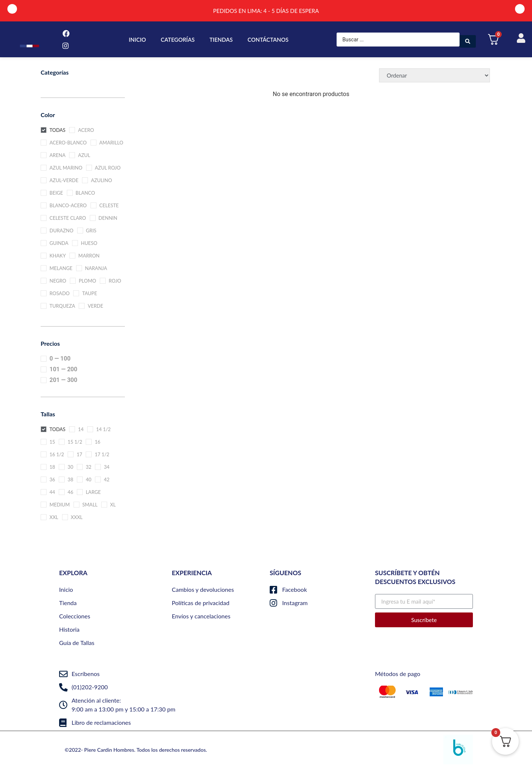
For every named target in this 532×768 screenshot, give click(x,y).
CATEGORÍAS (178, 40)
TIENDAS (221, 40)
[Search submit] (468, 40)
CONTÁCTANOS (268, 40)
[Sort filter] (434, 75)
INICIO (138, 40)
